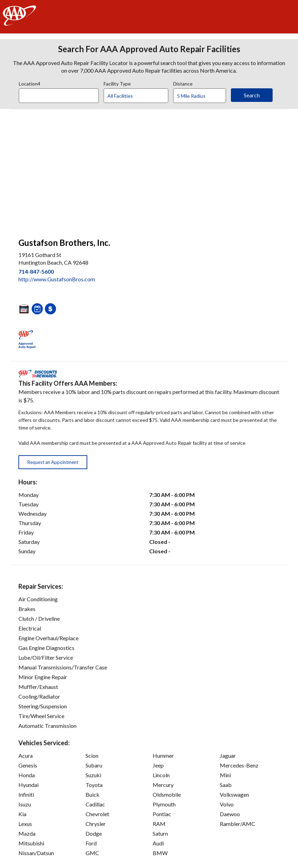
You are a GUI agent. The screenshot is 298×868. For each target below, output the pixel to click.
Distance (183, 83)
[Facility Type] (142, 96)
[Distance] (202, 96)
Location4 (30, 83)
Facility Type (117, 83)
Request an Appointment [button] (53, 462)
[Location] (59, 96)
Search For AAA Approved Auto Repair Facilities (149, 49)
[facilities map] (149, 170)
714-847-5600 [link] (36, 271)
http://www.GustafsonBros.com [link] (57, 279)
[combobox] (61, 94)
